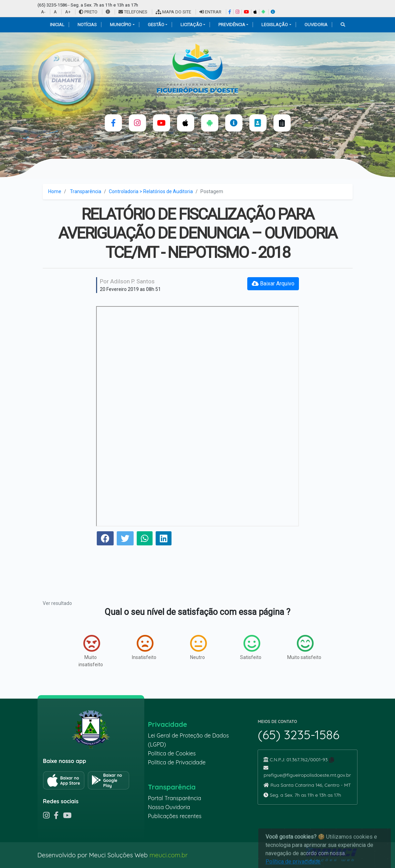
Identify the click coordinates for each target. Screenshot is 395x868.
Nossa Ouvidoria (169, 807)
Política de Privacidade (177, 762)
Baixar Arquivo (273, 284)
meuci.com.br (169, 855)
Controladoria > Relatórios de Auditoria (151, 191)
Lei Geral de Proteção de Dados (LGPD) (188, 740)
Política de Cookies (172, 753)
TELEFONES (133, 12)
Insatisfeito (144, 647)
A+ (68, 12)
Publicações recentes (175, 816)
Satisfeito (251, 647)
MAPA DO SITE (173, 12)
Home (55, 191)
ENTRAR (210, 12)
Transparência (86, 191)
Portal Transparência (174, 798)
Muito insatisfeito (91, 651)
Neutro (198, 647)
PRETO (88, 12)
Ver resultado (57, 603)
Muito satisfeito (304, 647)
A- (43, 12)
